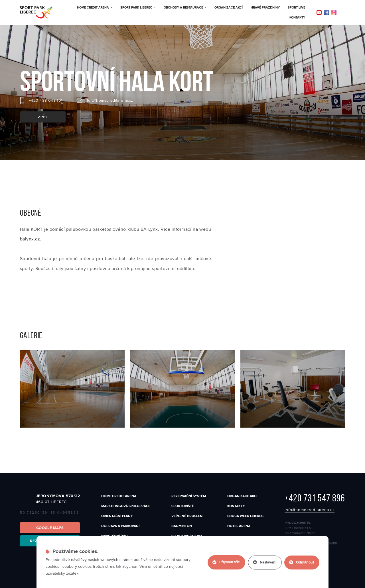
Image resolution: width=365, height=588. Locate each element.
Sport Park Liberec (138, 8)
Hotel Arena (239, 526)
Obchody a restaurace (185, 8)
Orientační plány (117, 516)
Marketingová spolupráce (126, 506)
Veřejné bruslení (187, 516)
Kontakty (297, 18)
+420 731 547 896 (315, 498)
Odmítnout (302, 562)
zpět (43, 117)
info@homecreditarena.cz (310, 510)
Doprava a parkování (120, 526)
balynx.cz (30, 239)
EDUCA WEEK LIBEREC (245, 516)
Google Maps (50, 528)
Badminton (182, 526)
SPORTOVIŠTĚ (183, 506)
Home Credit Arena (95, 8)
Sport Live (296, 8)
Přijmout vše (226, 562)
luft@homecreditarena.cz (110, 101)
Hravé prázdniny (265, 8)
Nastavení (264, 562)
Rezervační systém (189, 496)
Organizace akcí (229, 8)
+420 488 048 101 (46, 101)
